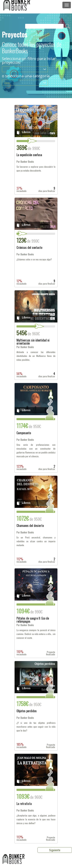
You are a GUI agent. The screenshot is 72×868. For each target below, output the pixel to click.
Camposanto (24, 433)
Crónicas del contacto (29, 248)
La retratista (24, 804)
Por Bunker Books (25, 162)
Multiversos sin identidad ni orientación (33, 342)
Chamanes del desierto (30, 526)
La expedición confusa (29, 155)
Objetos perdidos (27, 711)
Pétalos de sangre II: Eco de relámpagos (33, 620)
